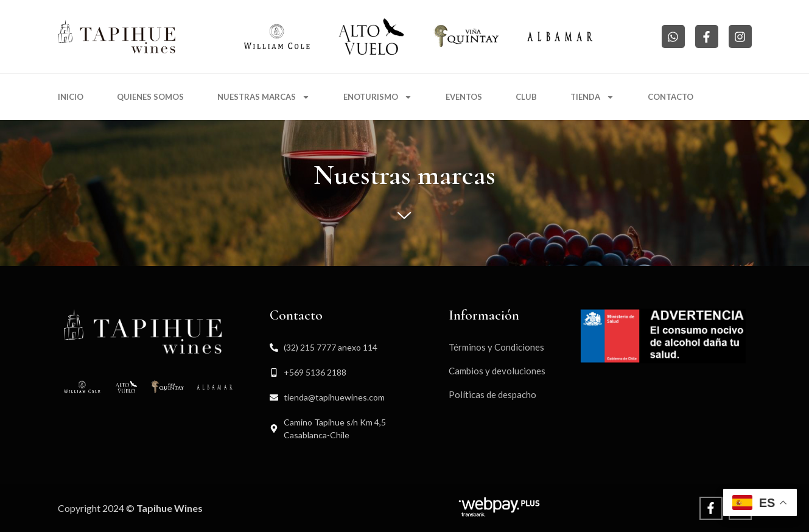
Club (526, 97)
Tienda (592, 97)
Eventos (464, 97)
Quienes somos (150, 97)
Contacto (671, 97)
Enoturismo (378, 97)
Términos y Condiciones (496, 347)
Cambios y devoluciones (497, 371)
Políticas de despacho (492, 394)
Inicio (71, 97)
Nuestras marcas (264, 97)
